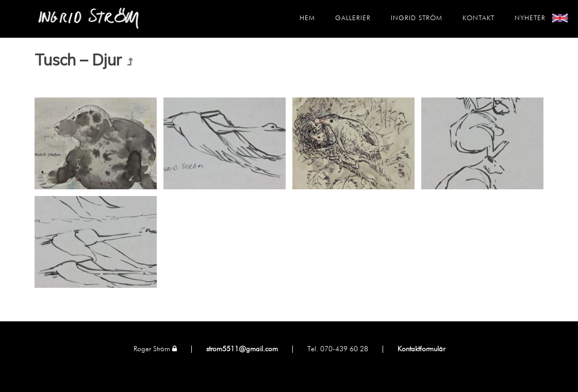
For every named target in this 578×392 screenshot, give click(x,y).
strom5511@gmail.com (242, 349)
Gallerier (353, 18)
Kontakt (478, 18)
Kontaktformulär (421, 349)
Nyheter (530, 18)
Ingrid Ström (417, 18)
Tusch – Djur (78, 60)
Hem (307, 18)
